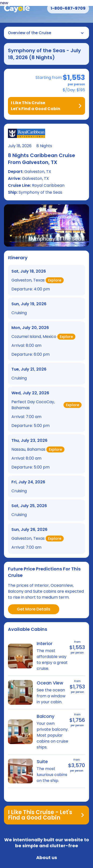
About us (47, 858)
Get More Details (34, 609)
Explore (55, 280)
